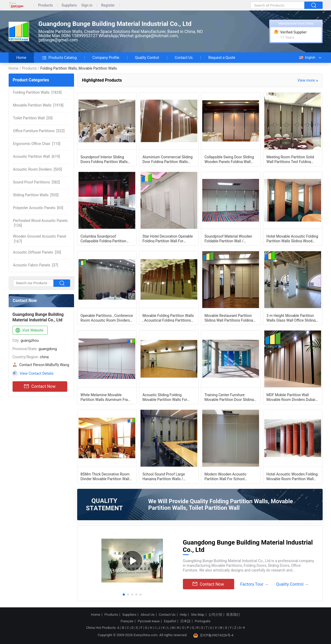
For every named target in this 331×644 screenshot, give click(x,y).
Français (127, 621)
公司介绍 (215, 615)
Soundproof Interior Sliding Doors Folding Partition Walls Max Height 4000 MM (104, 159)
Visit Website (29, 331)
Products (46, 5)
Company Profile (106, 58)
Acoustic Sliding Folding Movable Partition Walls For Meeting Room (165, 397)
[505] (38, 169)
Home (21, 58)
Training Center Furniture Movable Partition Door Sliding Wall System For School (229, 397)
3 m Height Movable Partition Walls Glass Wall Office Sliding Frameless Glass (291, 318)
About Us (148, 615)
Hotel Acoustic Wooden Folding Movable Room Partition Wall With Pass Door (292, 476)
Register (108, 5)
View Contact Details (37, 373)
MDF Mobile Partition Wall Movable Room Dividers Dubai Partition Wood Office (291, 397)
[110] (37, 144)
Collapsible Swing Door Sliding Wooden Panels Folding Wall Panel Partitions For (229, 159)
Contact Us (184, 58)
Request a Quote (222, 58)
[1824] (37, 92)
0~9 (242, 628)
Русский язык (149, 621)
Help (183, 615)
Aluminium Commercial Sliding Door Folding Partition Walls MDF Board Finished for (167, 159)
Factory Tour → (254, 584)
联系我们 (233, 615)
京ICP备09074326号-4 (213, 635)
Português (203, 621)
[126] (40, 223)
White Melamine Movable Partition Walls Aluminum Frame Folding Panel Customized (107, 397)
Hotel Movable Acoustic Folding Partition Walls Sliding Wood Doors (292, 238)
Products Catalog (59, 58)
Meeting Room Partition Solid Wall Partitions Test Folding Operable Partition (290, 159)
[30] (33, 118)
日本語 (185, 621)
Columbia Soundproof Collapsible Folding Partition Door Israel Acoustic (103, 238)
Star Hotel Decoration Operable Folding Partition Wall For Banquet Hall (167, 238)
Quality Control (147, 58)
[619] (37, 156)
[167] (40, 239)
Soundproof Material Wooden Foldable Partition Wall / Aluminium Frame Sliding (228, 238)
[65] (38, 208)
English (307, 58)
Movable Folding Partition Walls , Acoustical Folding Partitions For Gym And (168, 318)
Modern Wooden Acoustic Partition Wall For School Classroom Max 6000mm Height (231, 476)
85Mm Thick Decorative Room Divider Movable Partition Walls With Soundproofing (106, 476)
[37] (36, 265)
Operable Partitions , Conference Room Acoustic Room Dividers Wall (107, 318)
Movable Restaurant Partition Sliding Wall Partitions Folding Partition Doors (229, 318)
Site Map (198, 615)
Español (170, 621)
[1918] (38, 105)
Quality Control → (292, 584)
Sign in (87, 5)
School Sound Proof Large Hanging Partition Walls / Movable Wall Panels (164, 476)
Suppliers (69, 5)
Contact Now (40, 387)
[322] (39, 131)
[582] (37, 182)
